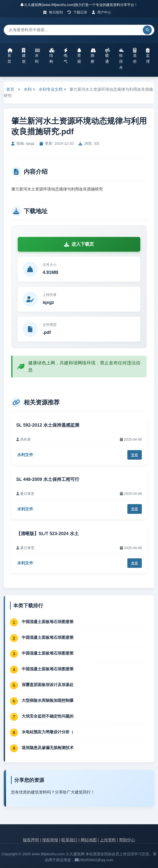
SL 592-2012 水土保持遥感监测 (48, 425)
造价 (135, 56)
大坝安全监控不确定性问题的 (48, 716)
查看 (135, 455)
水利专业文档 (51, 89)
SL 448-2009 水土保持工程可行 (48, 479)
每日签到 (53, 12)
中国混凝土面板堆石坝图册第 (48, 622)
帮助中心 (127, 840)
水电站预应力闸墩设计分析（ (48, 732)
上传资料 (108, 840)
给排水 (121, 59)
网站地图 (89, 840)
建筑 (24, 56)
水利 (37, 56)
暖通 (107, 56)
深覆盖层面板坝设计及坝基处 (48, 685)
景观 (79, 56)
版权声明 (31, 840)
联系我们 (69, 840)
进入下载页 (79, 244)
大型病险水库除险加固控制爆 (48, 700)
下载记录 (77, 12)
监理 (148, 56)
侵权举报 (50, 840)
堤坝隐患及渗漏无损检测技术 (48, 748)
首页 (10, 56)
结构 (52, 56)
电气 (66, 56)
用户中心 (102, 12)
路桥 (93, 56)
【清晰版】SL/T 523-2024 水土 (47, 534)
